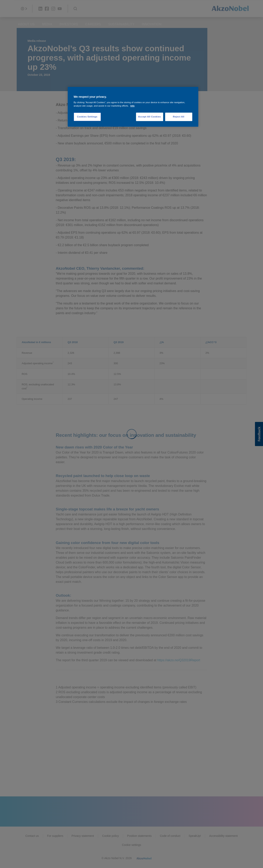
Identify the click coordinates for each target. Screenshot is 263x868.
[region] (133, 107)
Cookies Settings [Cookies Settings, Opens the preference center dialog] (87, 117)
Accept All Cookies (150, 117)
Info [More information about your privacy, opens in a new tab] (133, 106)
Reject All (179, 117)
